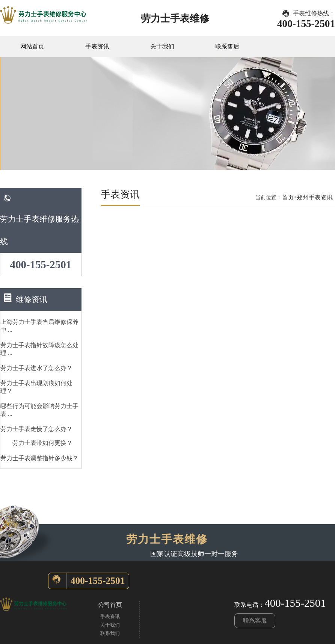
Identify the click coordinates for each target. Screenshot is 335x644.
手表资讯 (97, 46)
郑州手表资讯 (315, 197)
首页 (288, 197)
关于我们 (162, 46)
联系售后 (227, 46)
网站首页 (32, 46)
